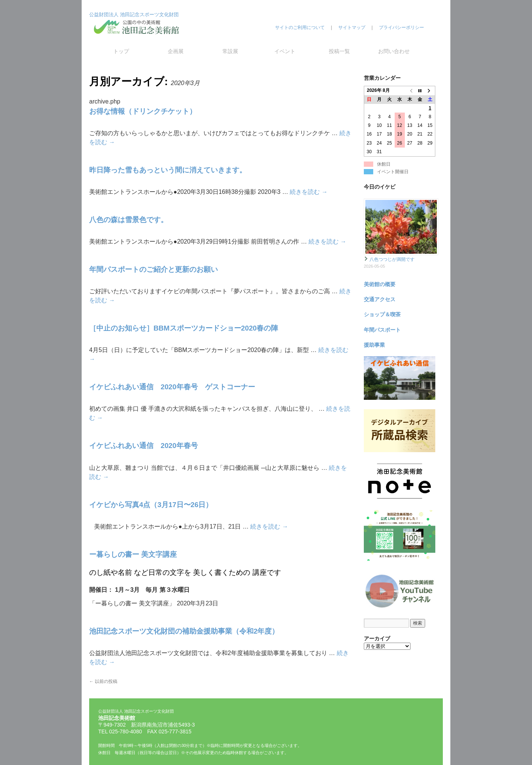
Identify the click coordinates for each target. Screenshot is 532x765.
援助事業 (374, 345)
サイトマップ (352, 27)
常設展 (230, 51)
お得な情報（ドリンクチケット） (143, 111)
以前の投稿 (103, 681)
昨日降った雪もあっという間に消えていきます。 (168, 170)
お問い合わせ (394, 51)
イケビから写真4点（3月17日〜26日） (151, 505)
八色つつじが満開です (392, 259)
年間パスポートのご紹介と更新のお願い (154, 269)
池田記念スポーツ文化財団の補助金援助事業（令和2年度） (184, 631)
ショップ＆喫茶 (382, 314)
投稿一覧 (339, 51)
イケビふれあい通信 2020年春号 (144, 446)
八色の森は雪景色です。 (128, 220)
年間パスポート (382, 330)
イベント (285, 51)
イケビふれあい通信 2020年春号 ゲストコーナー (172, 387)
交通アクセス (380, 299)
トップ (121, 51)
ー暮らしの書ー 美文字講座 (133, 554)
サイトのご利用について (300, 27)
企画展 (176, 51)
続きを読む (309, 192)
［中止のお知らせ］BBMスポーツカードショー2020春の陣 (184, 328)
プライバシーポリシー (401, 27)
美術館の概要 (380, 284)
